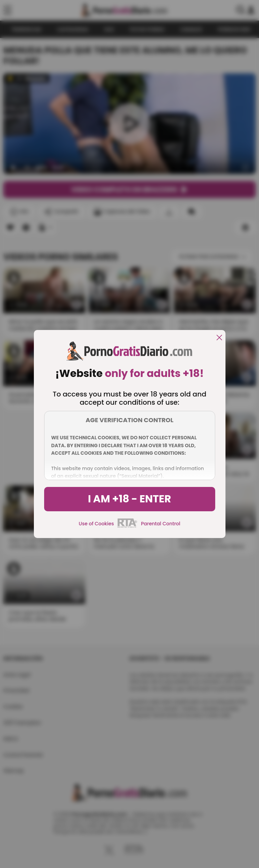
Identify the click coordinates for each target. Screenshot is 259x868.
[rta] (127, 527)
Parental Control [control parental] (161, 524)
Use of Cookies (96, 524)
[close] (219, 338)
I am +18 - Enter (129, 499)
